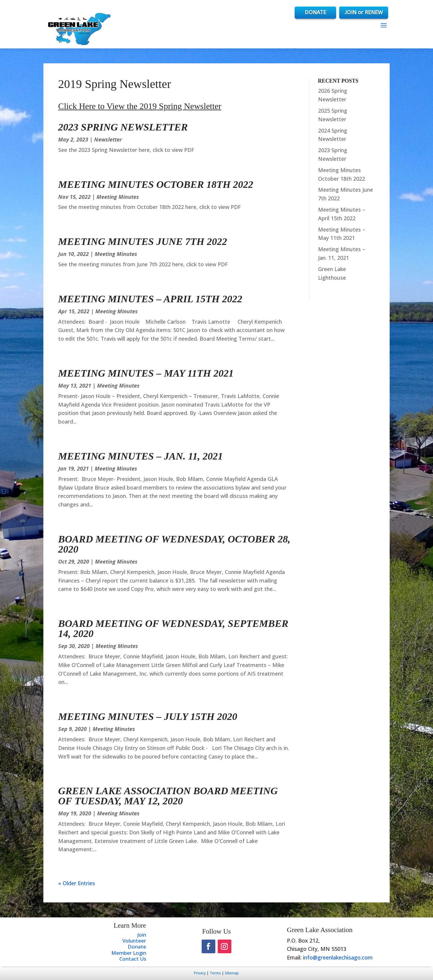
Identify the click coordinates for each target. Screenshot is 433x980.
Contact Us (133, 959)
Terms (215, 973)
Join (142, 935)
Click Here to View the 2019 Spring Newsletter (140, 106)
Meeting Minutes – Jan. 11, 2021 (140, 456)
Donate (137, 947)
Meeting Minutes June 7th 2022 (143, 242)
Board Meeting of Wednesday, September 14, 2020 (173, 629)
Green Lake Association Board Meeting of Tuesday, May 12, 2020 (168, 796)
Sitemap (232, 973)
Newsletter (108, 139)
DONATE (311, 12)
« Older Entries (77, 883)
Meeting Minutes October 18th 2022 (156, 184)
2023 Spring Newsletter (123, 127)
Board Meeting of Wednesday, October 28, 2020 (174, 544)
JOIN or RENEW (364, 12)
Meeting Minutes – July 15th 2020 (148, 716)
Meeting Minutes (118, 197)
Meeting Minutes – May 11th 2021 (146, 373)
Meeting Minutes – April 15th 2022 (150, 299)
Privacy (200, 973)
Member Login (129, 953)
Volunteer (134, 941)
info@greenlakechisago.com (338, 957)
